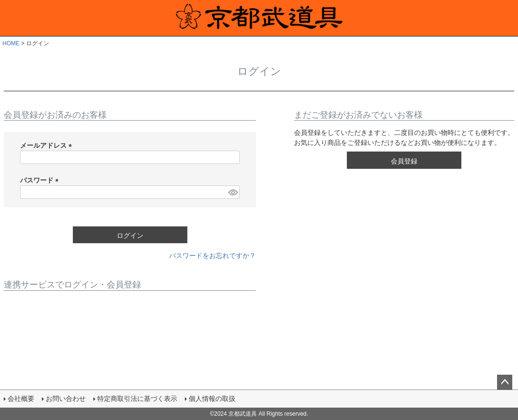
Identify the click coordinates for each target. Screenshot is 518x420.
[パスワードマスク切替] (233, 192)
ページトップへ (505, 382)
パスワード (41, 180)
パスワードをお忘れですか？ (213, 256)
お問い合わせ (66, 399)
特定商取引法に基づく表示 (137, 399)
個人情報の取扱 (212, 399)
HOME (11, 43)
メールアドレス (48, 145)
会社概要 (21, 399)
